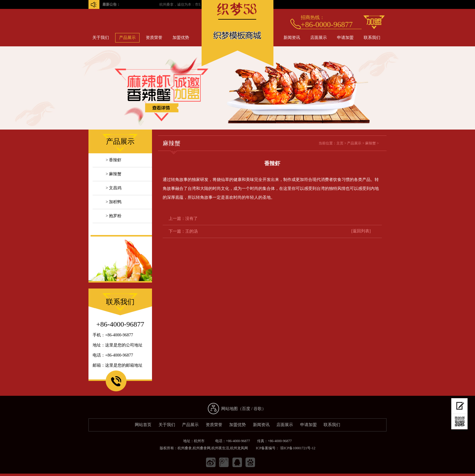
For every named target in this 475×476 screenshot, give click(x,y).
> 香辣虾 (114, 160)
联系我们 (372, 38)
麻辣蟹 (370, 143)
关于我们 (101, 38)
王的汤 (191, 231)
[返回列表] (361, 231)
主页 (340, 143)
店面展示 (319, 38)
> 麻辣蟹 (114, 174)
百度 (246, 409)
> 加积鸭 (114, 202)
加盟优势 (181, 38)
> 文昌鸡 (114, 188)
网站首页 (143, 425)
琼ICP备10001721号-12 (297, 448)
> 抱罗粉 (114, 216)
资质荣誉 (154, 38)
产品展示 (127, 38)
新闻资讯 (292, 38)
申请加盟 (345, 38)
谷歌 (258, 409)
